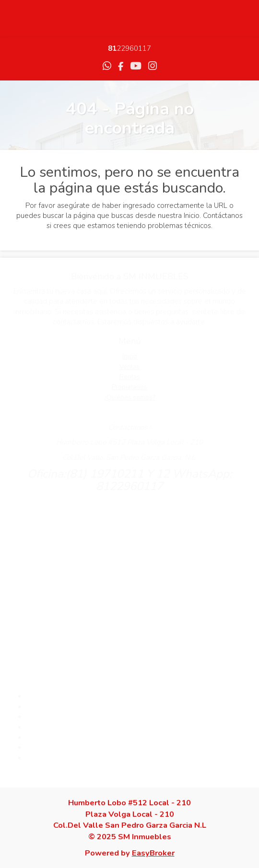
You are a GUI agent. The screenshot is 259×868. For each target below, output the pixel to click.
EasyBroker (153, 853)
